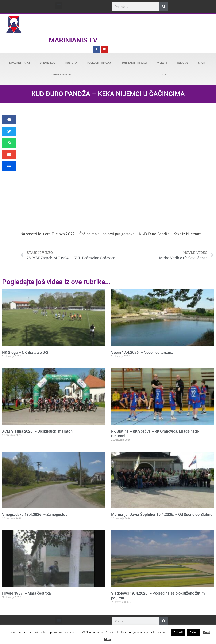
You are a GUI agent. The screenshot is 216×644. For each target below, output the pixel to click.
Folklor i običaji (99, 63)
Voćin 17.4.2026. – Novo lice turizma (142, 352)
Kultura (71, 63)
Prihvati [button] (178, 632)
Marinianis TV (73, 40)
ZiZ (164, 74)
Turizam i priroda (134, 63)
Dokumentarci (20, 63)
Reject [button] (194, 632)
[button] (59, 6)
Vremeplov (48, 63)
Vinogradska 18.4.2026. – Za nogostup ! (36, 514)
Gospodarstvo (60, 74)
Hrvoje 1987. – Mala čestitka (26, 593)
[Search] (164, 7)
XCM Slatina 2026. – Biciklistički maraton (37, 431)
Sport (202, 63)
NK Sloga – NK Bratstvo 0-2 (25, 352)
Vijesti (162, 63)
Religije (183, 63)
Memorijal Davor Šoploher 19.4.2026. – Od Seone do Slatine (162, 514)
